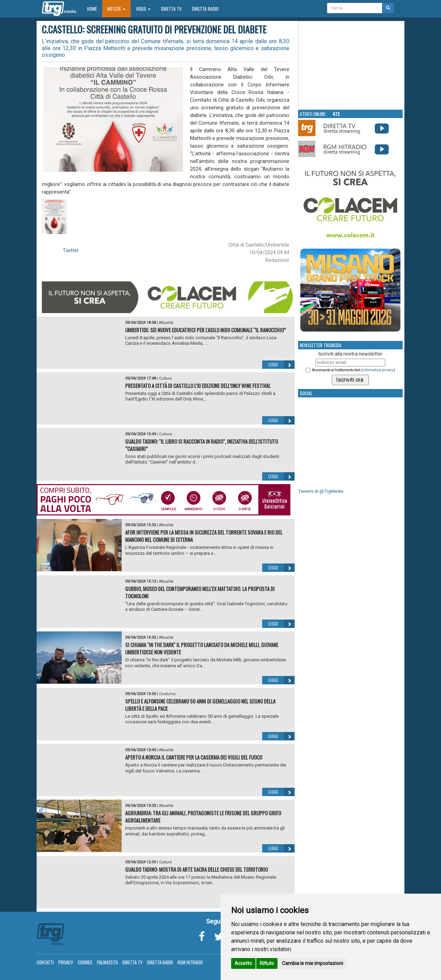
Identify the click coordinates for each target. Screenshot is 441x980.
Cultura (165, 378)
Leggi (282, 365)
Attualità (166, 323)
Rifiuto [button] (267, 963)
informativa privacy (378, 370)
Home (95, 9)
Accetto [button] (243, 963)
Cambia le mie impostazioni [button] (313, 963)
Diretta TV (171, 9)
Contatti (45, 962)
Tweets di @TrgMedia (321, 491)
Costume (167, 694)
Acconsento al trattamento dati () (353, 370)
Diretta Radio (205, 9)
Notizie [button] (116, 9)
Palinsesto (107, 962)
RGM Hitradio (190, 962)
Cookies (85, 962)
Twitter (71, 250)
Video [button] (143, 9)
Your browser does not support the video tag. (351, 65)
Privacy (66, 962)
